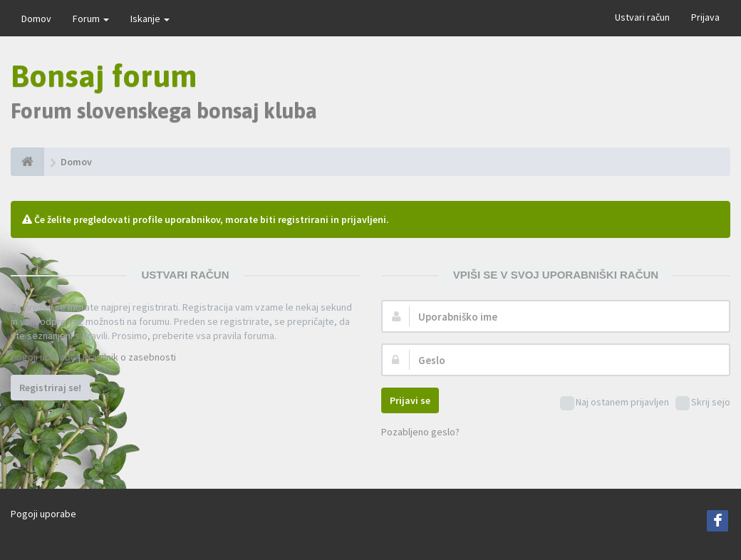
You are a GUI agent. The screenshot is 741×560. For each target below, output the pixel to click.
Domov (36, 19)
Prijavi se (410, 400)
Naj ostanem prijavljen (615, 403)
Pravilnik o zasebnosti (129, 357)
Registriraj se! (50, 388)
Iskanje (150, 19)
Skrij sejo (703, 403)
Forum (91, 19)
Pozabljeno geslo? (420, 432)
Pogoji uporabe (43, 357)
